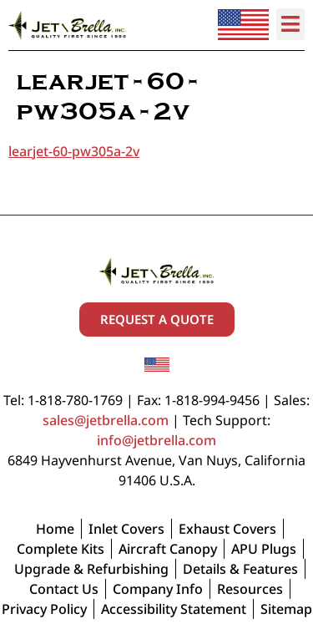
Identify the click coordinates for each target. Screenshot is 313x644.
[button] (291, 24)
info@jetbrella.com (156, 440)
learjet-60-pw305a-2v (74, 151)
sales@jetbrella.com (106, 420)
